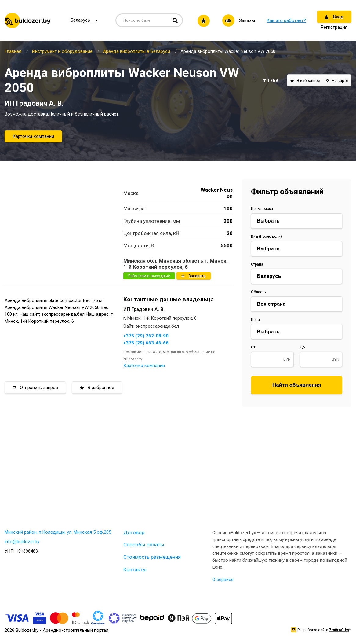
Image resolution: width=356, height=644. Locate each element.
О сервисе (223, 580)
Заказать (194, 276)
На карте (337, 81)
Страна (257, 264)
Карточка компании (33, 136)
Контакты (135, 569)
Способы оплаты (144, 545)
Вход (334, 17)
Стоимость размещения (152, 557)
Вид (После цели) (266, 237)
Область (258, 292)
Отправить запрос (35, 388)
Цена (255, 320)
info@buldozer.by (22, 542)
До (302, 347)
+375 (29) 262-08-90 (146, 336)
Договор (134, 532)
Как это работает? (286, 20)
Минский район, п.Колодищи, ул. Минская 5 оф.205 (58, 532)
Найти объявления (297, 385)
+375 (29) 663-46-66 (146, 343)
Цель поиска (262, 209)
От (253, 347)
